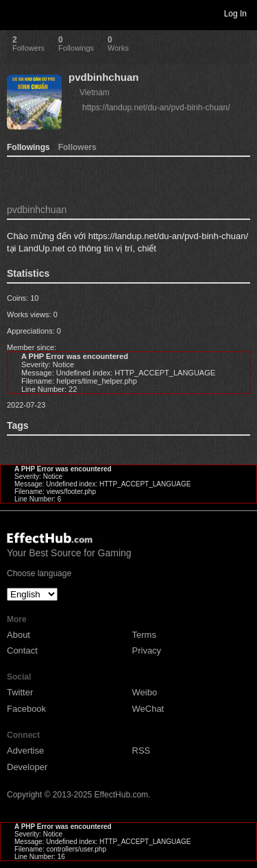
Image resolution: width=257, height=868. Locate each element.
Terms (144, 635)
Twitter (20, 692)
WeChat (148, 709)
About (19, 635)
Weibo (145, 692)
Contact (22, 650)
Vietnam (95, 92)
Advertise (25, 751)
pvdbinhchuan (104, 77)
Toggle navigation (16, 13)
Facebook (26, 709)
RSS (142, 751)
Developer (27, 767)
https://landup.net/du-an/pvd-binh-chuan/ (156, 108)
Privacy (147, 650)
